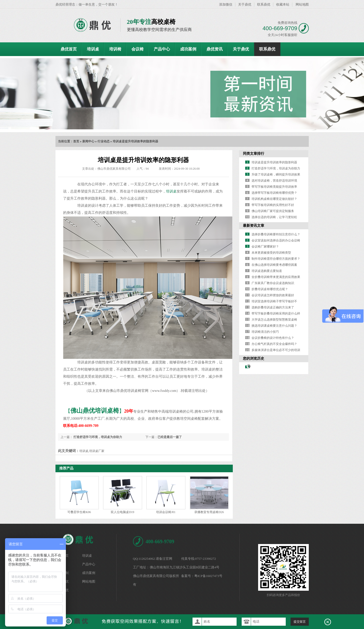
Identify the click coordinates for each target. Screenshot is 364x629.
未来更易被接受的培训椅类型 (271, 253)
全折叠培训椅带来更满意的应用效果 (276, 277)
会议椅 (138, 49)
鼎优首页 (69, 49)
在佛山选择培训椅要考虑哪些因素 (274, 265)
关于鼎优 (245, 4)
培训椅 (115, 49)
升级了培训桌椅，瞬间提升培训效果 (276, 174)
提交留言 (300, 622)
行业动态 (104, 141)
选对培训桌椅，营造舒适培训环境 (274, 181)
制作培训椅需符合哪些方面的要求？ (276, 259)
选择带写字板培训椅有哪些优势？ (274, 193)
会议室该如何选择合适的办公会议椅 (276, 240)
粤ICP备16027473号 (208, 576)
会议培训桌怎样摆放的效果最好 (273, 295)
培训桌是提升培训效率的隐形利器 (136, 141)
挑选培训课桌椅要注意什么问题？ (274, 326)
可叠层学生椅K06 (79, 512)
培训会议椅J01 (166, 512)
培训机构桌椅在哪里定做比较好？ (274, 199)
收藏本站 (283, 4)
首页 (76, 141)
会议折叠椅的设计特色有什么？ (273, 338)
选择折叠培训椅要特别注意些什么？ (276, 234)
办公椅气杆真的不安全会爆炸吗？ (274, 344)
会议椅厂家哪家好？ (265, 247)
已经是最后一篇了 (170, 437)
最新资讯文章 (254, 226)
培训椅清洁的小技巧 (265, 332)
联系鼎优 (264, 4)
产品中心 (162, 49)
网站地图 (302, 4)
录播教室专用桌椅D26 (209, 512)
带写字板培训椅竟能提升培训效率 (274, 187)
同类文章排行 (254, 154)
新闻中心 (88, 141)
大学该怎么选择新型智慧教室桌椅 (274, 320)
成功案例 (188, 49)
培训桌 (93, 49)
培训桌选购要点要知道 (267, 271)
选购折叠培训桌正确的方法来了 (273, 307)
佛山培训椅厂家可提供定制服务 (273, 211)
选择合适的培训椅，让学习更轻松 (274, 217)
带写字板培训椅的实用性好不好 (273, 205)
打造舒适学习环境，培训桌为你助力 (97, 437)
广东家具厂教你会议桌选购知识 (273, 283)
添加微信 (226, 4)
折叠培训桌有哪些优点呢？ (270, 289)
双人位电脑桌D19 (122, 512)
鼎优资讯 (215, 49)
